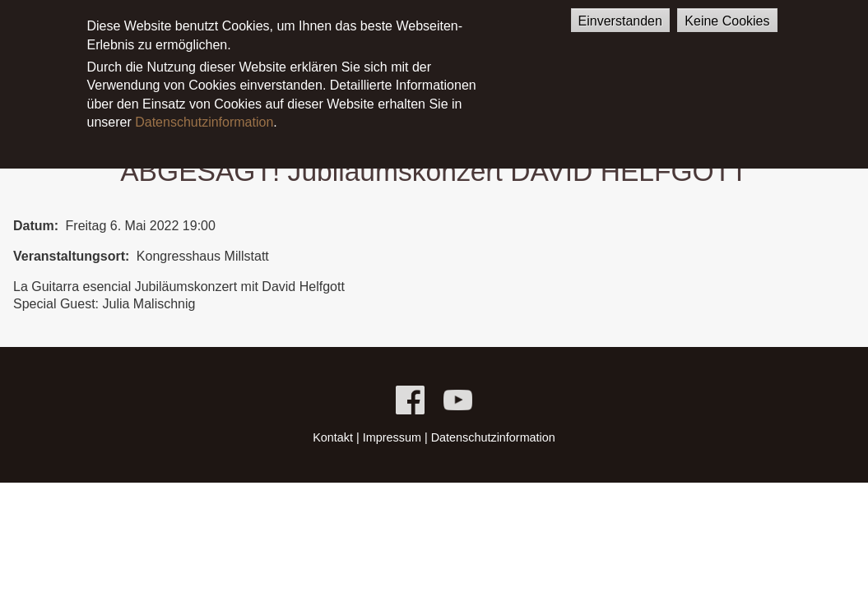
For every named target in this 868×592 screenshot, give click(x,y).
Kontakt (333, 437)
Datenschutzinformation (204, 109)
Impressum (392, 437)
